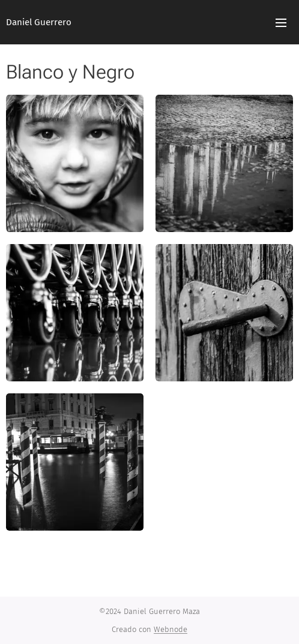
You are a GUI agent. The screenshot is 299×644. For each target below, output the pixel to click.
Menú (281, 23)
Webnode (171, 629)
